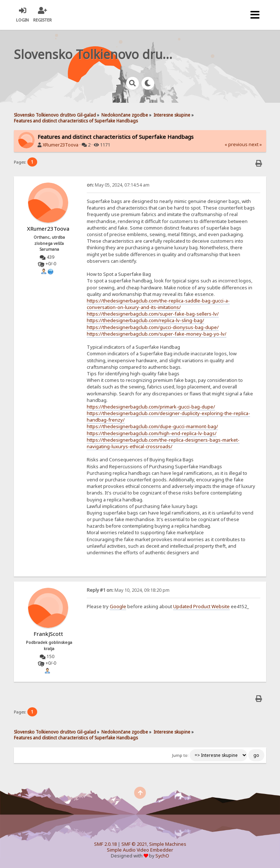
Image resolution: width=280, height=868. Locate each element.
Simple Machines (168, 844)
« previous (236, 144)
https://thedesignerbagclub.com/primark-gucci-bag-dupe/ (151, 407)
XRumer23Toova (61, 145)
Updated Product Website (201, 606)
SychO (162, 856)
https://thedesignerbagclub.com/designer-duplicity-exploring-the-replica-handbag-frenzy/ (168, 417)
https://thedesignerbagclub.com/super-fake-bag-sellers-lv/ (153, 314)
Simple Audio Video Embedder (140, 850)
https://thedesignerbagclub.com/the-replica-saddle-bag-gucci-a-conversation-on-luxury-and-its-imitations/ (158, 304)
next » (255, 144)
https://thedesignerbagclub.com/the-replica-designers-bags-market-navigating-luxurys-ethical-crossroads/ (163, 443)
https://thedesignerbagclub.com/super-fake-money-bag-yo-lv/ (157, 334)
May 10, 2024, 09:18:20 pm (128, 590)
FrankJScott (48, 634)
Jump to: (180, 755)
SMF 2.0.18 (105, 844)
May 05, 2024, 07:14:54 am (118, 185)
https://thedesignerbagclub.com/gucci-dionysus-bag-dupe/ (153, 327)
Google (118, 606)
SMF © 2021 (134, 844)
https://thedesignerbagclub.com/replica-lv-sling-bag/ (145, 320)
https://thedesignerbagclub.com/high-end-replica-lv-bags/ (152, 433)
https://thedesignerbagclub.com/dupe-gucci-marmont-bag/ (152, 426)
